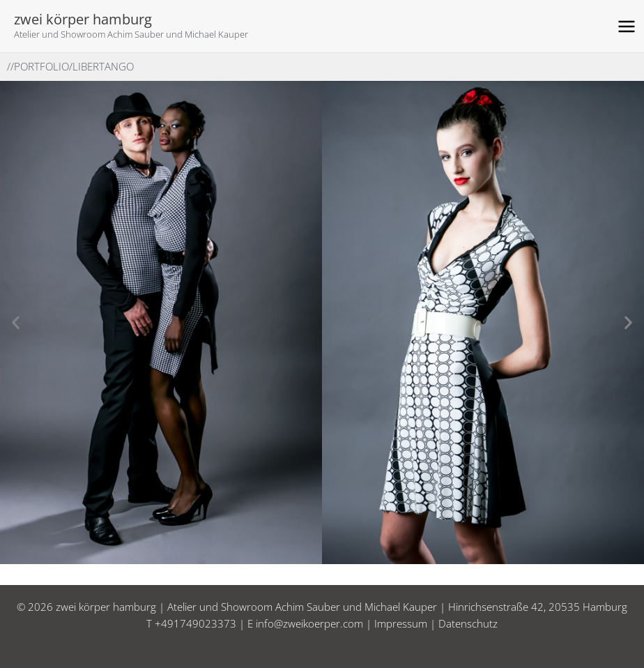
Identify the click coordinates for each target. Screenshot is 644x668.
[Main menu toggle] (627, 26)
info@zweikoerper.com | (315, 623)
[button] (16, 322)
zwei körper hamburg (83, 19)
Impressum (401, 623)
